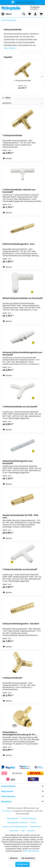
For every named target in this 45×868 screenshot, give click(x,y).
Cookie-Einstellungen (28, 818)
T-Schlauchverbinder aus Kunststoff (20, 569)
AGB (23, 831)
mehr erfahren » (10, 48)
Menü (6, 14)
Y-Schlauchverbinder (12, 678)
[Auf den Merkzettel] (7, 158)
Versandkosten (7, 811)
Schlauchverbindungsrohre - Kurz (19, 244)
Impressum (31, 831)
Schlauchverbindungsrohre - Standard (21, 624)
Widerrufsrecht (36, 827)
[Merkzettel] (29, 14)
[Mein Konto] (35, 14)
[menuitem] (6, 14)
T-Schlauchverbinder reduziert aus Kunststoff (19, 191)
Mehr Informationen (31, 851)
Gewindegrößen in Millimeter (17, 822)
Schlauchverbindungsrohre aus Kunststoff (18, 462)
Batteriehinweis (13, 818)
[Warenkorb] (41, 14)
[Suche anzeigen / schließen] (24, 14)
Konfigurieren (22, 864)
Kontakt (33, 822)
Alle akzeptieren (28, 858)
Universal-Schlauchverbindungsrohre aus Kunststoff (22, 354)
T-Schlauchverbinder (23, 80)
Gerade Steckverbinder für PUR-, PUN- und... (21, 516)
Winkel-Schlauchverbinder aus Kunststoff (22, 298)
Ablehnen (14, 858)
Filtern (7, 98)
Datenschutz (14, 831)
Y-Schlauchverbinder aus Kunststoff (20, 407)
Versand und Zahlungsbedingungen (15, 827)
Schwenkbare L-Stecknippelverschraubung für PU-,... (20, 733)
